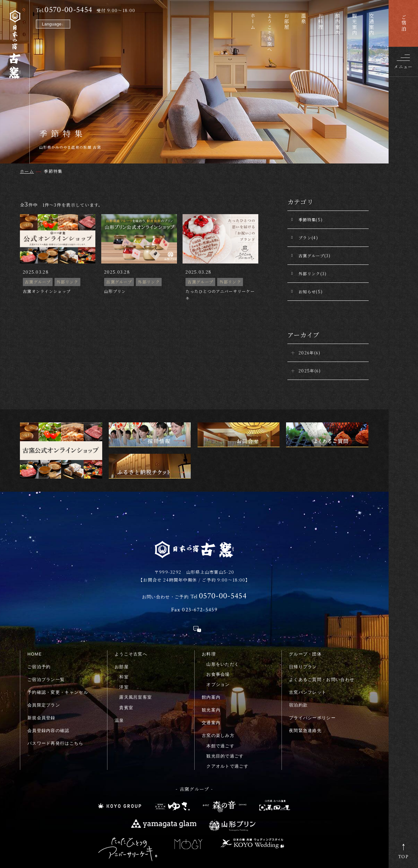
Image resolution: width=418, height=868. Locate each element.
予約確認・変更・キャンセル (58, 647)
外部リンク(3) (313, 273)
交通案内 (211, 678)
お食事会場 (218, 630)
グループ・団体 (305, 609)
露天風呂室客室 (136, 653)
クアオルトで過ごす (227, 722)
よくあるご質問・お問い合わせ (322, 635)
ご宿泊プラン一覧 (46, 635)
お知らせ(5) (311, 291)
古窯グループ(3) (315, 255)
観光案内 (211, 665)
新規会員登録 (41, 673)
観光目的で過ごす (225, 711)
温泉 (119, 676)
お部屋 (122, 622)
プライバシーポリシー (312, 673)
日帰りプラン (303, 622)
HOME (35, 609)
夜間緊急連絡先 (305, 686)
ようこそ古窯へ (131, 609)
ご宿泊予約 (39, 622)
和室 (124, 632)
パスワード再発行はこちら (56, 698)
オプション (218, 640)
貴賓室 (126, 663)
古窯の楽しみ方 (218, 691)
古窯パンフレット (308, 647)
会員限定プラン (44, 660)
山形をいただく (223, 620)
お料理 (209, 609)
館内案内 (211, 653)
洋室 (124, 643)
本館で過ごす (220, 701)
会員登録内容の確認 (48, 686)
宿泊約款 (298, 660)
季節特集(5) (311, 220)
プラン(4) (308, 238)
